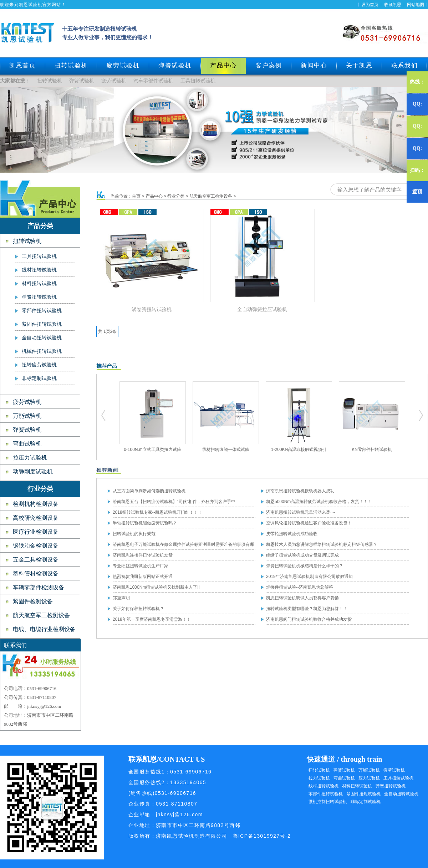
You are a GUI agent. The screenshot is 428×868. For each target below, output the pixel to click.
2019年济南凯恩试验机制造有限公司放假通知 (309, 577)
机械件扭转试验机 (42, 351)
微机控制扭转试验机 (328, 802)
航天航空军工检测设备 (41, 615)
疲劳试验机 (123, 65)
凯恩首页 (23, 65)
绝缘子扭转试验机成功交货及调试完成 (302, 555)
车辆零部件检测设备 (39, 587)
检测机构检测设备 (36, 504)
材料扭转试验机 (39, 283)
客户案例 (269, 65)
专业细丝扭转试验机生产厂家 (141, 566)
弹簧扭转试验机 (39, 297)
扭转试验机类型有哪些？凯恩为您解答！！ (307, 609)
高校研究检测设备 (36, 518)
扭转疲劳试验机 (39, 365)
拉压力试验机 (30, 458)
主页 (136, 196)
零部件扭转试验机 (42, 311)
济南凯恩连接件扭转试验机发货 (143, 555)
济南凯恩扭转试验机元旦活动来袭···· (300, 512)
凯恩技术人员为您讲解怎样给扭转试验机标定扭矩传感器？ (322, 544)
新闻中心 (314, 65)
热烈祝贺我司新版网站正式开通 (143, 577)
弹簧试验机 (175, 65)
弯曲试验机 (27, 444)
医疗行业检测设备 (36, 532)
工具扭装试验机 (398, 778)
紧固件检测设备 (33, 601)
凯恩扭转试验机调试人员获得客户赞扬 (302, 598)
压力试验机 (369, 778)
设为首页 (370, 5)
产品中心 (154, 196)
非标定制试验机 (39, 378)
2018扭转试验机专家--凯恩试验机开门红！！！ (157, 512)
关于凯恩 (359, 65)
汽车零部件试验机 (153, 81)
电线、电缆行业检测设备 (44, 629)
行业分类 (176, 196)
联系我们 (405, 65)
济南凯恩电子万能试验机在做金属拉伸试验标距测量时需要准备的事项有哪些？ (183, 546)
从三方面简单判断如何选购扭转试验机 (149, 491)
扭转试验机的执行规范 (134, 534)
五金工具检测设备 (36, 560)
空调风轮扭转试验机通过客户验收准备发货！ (309, 523)
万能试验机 (27, 416)
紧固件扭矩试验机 (363, 794)
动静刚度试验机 (33, 471)
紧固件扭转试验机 (42, 324)
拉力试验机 (319, 778)
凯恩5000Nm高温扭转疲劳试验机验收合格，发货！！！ (319, 502)
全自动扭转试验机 (42, 338)
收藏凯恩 (393, 5)
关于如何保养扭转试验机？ (138, 609)
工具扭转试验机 (198, 81)
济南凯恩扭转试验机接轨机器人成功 (300, 491)
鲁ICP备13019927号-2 (262, 836)
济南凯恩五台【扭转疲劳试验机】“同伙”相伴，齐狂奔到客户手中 (174, 502)
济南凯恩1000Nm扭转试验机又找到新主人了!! (156, 587)
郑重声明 (121, 598)
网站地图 (416, 5)
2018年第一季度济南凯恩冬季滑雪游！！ (152, 619)
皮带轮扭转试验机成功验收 (292, 534)
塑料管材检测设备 (36, 573)
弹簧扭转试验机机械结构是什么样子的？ (305, 566)
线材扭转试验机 (39, 270)
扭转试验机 (71, 65)
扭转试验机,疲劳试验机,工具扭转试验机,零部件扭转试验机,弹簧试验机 (104, 416)
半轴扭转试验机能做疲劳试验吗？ (145, 523)
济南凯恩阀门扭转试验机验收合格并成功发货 (309, 619)
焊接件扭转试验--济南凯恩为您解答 (300, 587)
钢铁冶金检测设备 (36, 546)
